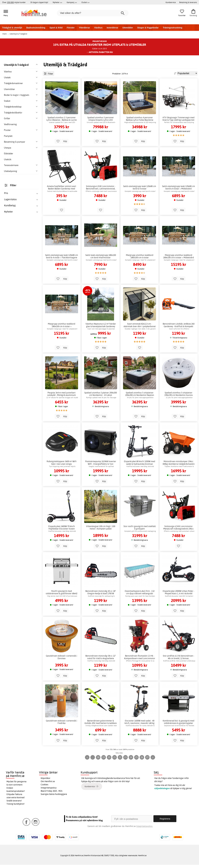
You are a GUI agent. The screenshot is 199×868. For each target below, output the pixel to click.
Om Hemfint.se (48, 781)
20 (109, 757)
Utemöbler (128, 28)
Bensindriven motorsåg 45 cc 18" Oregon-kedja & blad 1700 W (101, 592)
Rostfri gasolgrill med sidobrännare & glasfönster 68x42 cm (62, 592)
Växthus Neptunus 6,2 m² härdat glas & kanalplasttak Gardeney (101, 325)
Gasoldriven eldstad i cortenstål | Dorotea (62, 657)
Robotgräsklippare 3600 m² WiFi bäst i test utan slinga (62, 463)
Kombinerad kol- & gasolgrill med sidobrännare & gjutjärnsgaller (178, 722)
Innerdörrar (112, 28)
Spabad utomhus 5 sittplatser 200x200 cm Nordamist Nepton (140, 394)
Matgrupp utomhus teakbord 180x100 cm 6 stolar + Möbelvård (178, 256)
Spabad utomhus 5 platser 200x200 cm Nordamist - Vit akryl (101, 394)
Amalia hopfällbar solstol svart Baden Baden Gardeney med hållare (62, 187)
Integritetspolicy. (145, 826)
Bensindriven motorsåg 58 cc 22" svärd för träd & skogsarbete (101, 657)
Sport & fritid (56, 28)
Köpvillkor (45, 778)
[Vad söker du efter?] (93, 13)
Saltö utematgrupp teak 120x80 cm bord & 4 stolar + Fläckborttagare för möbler (62, 256)
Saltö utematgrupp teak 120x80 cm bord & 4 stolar (140, 187)
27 (147, 757)
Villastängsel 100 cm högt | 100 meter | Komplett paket (101, 527)
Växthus (98, 28)
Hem (5, 34)
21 (115, 757)
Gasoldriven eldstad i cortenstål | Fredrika (62, 722)
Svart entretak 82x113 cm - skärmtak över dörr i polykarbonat (140, 325)
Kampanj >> (72, 2)
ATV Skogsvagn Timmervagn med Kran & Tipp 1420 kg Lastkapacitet (178, 119)
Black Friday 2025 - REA (52, 791)
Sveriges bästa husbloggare (54, 794)
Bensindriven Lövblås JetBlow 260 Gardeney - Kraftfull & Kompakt (179, 325)
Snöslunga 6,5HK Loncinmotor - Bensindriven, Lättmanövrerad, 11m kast (101, 187)
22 (120, 757)
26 (142, 757)
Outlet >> (85, 2)
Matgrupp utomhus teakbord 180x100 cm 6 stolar (140, 256)
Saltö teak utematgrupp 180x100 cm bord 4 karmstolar (101, 256)
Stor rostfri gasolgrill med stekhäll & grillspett (140, 527)
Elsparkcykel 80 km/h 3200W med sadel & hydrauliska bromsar (140, 463)
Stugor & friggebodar (148, 28)
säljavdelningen (162, 788)
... (93, 757)
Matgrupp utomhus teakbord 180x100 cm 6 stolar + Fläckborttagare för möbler (62, 325)
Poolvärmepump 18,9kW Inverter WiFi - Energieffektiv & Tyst (101, 463)
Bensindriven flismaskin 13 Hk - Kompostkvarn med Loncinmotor (140, 657)
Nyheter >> (57, 2)
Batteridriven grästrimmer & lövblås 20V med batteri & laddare (101, 722)
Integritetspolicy (49, 788)
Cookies (45, 785)
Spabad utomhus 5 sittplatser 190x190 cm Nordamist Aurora (178, 394)
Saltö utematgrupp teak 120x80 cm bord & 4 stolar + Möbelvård (178, 187)
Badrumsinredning (36, 28)
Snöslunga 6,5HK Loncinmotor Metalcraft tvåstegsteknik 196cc (178, 527)
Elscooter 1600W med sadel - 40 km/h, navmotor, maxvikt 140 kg (140, 722)
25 (136, 757)
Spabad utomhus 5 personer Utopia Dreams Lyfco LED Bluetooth (101, 119)
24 (131, 757)
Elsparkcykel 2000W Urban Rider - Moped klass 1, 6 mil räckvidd (178, 592)
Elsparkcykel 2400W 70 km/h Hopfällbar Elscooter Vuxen (62, 527)
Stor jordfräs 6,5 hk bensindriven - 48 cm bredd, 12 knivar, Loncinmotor (179, 657)
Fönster (71, 28)
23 (125, 757)
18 (98, 757)
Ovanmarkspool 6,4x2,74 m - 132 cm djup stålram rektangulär (140, 592)
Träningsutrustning (173, 28)
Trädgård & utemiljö (12, 28)
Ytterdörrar (84, 28)
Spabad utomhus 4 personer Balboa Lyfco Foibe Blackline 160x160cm (140, 119)
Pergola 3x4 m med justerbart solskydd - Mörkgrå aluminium (62, 394)
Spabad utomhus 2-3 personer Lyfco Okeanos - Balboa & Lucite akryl (62, 119)
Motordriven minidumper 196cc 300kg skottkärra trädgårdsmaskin (178, 463)
